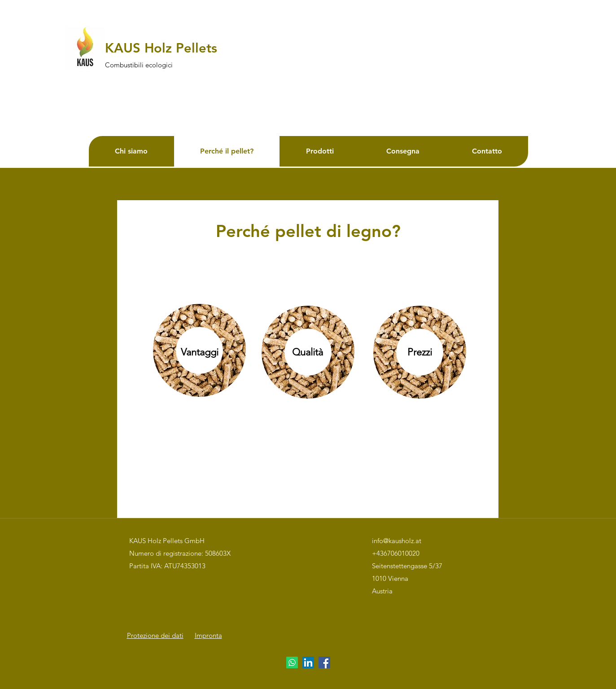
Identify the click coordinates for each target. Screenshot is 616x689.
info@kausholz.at (397, 541)
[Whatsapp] (292, 663)
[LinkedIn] (308, 663)
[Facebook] (324, 663)
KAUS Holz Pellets (161, 48)
